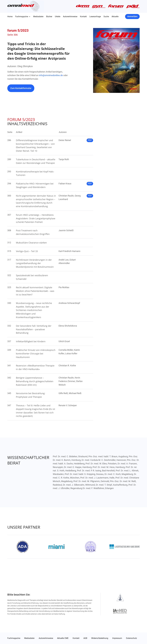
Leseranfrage (95, 17)
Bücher (49, 17)
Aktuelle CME (63, 638)
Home (10, 17)
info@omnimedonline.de (51, 75)
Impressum (117, 638)
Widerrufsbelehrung (100, 638)
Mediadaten (38, 17)
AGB (85, 638)
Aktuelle (115, 17)
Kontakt (83, 17)
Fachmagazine (22, 17)
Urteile (58, 17)
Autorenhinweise (70, 17)
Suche (106, 17)
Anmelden (132, 16)
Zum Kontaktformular (21, 88)
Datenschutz (132, 638)
